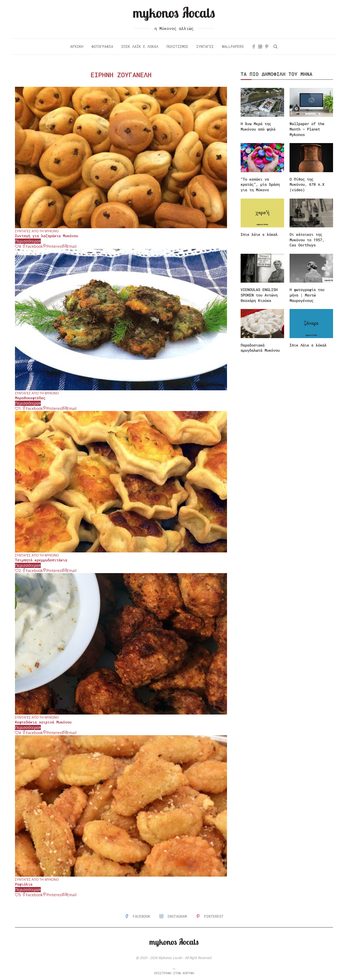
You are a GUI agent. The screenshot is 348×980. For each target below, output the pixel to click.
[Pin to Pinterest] (53, 246)
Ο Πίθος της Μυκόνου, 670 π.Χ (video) (307, 184)
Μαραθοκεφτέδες (30, 398)
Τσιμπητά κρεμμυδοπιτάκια (41, 560)
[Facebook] (254, 47)
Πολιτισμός (177, 46)
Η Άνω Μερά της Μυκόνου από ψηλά (258, 126)
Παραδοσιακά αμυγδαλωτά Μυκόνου (260, 348)
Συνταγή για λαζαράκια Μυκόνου (46, 236)
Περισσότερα (28, 241)
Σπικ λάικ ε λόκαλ (259, 234)
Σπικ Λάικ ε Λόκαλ (140, 46)
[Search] (275, 47)
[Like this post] (18, 246)
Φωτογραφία (102, 46)
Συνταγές (205, 46)
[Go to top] (174, 973)
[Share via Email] (70, 246)
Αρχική (77, 46)
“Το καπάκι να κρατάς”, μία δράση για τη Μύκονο (260, 184)
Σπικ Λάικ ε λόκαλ (308, 345)
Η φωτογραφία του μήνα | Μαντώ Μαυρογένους (307, 295)
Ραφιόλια (24, 884)
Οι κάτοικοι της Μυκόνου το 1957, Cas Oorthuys (307, 240)
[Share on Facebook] (32, 246)
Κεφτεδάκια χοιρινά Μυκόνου (43, 722)
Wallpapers (233, 46)
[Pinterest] (267, 47)
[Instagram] (260, 47)
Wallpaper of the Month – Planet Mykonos (307, 129)
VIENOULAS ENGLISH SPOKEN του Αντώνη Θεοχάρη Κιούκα (259, 295)
